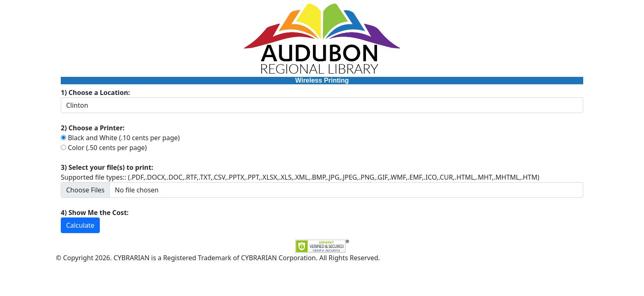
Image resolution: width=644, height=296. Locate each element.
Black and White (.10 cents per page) (124, 138)
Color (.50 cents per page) (107, 148)
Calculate (80, 225)
